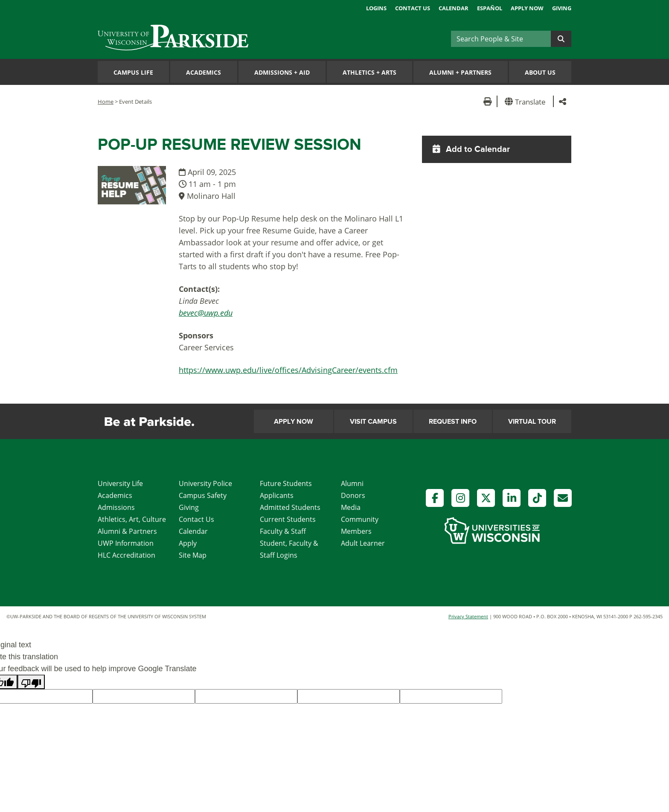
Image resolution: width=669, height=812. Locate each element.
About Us (540, 72)
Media (351, 507)
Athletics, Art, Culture (132, 519)
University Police (205, 483)
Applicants (277, 495)
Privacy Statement (468, 616)
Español (490, 8)
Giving (562, 8)
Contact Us (413, 8)
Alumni (352, 483)
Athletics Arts (369, 72)
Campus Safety (203, 495)
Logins (376, 8)
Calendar (454, 8)
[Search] (501, 39)
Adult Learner (363, 543)
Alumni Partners (460, 72)
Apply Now (527, 8)
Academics (204, 72)
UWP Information (126, 543)
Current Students (288, 519)
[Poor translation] (31, 682)
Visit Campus (373, 422)
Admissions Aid (282, 72)
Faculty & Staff (283, 531)
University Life (120, 483)
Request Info (453, 422)
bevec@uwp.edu (206, 313)
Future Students (286, 483)
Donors (353, 495)
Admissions (116, 507)
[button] (527, 101)
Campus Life (133, 72)
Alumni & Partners (127, 531)
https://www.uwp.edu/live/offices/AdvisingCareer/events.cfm (288, 370)
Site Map (193, 555)
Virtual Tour (532, 422)
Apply (188, 543)
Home (106, 102)
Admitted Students (290, 507)
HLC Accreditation (127, 555)
